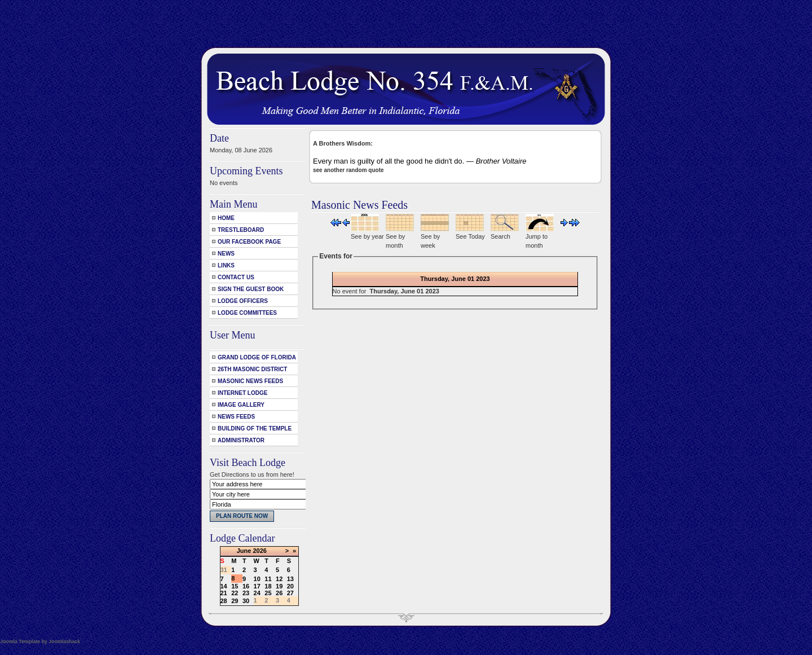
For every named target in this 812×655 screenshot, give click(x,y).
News (226, 254)
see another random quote (348, 170)
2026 (259, 551)
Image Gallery (241, 405)
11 (268, 579)
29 (235, 601)
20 (290, 586)
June (244, 551)
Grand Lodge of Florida (257, 357)
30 (246, 601)
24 (257, 593)
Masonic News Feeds (250, 381)
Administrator (241, 440)
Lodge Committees (247, 313)
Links (226, 265)
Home (226, 218)
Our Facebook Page (249, 242)
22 (235, 593)
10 (257, 579)
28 (224, 601)
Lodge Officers (243, 301)
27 (290, 593)
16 (246, 586)
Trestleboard (241, 230)
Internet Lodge (242, 393)
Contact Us (236, 277)
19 (279, 586)
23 (246, 593)
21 (224, 593)
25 (268, 593)
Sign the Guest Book (251, 289)
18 (268, 586)
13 (290, 579)
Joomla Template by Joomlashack (40, 641)
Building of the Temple (255, 428)
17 (257, 586)
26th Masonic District (252, 369)
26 (279, 593)
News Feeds (236, 417)
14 (224, 586)
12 (279, 579)
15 (235, 586)
